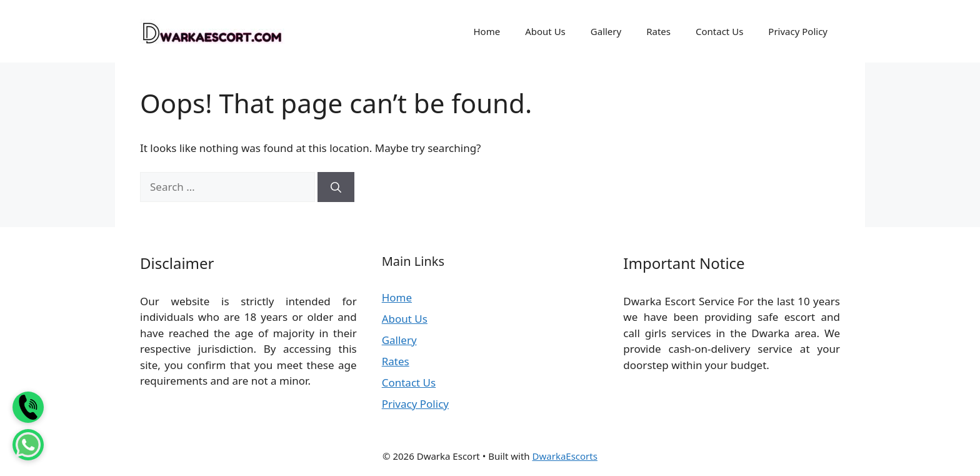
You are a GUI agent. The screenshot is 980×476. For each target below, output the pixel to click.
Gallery (606, 31)
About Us (545, 31)
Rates (658, 31)
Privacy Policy (798, 31)
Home (487, 31)
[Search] (336, 187)
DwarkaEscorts (565, 456)
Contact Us (719, 31)
